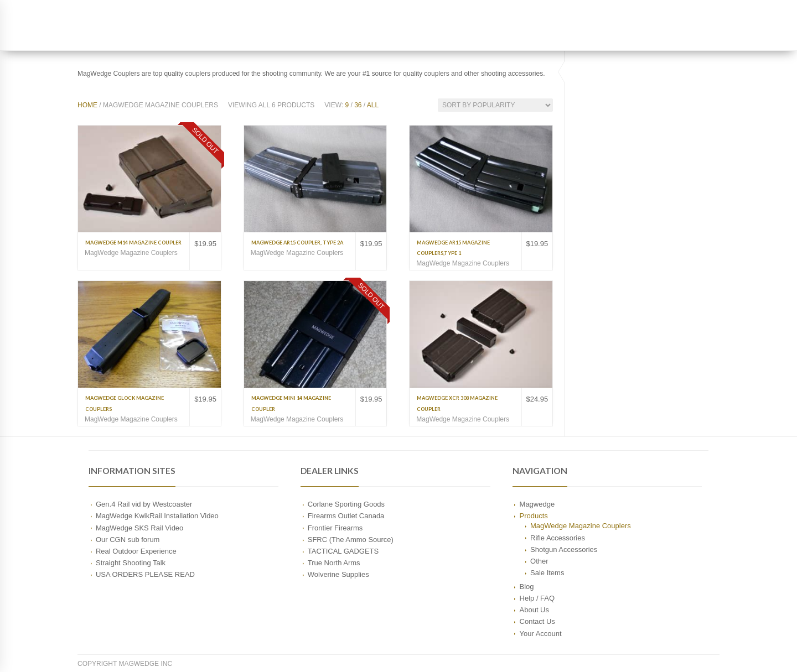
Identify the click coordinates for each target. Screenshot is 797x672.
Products (534, 516)
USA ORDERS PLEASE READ (145, 574)
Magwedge (537, 504)
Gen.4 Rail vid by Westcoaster (144, 504)
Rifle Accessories (558, 538)
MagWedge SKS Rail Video (139, 528)
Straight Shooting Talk (131, 563)
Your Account (541, 634)
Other (539, 561)
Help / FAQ (537, 598)
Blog (527, 587)
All (373, 105)
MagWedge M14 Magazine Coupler (133, 243)
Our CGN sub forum (128, 540)
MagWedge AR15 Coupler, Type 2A (297, 243)
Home (87, 105)
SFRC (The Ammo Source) (351, 540)
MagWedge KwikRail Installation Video (157, 516)
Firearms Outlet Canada (346, 516)
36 (358, 105)
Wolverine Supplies (338, 574)
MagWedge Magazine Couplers (131, 253)
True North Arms (334, 563)
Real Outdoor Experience (136, 551)
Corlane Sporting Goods (346, 504)
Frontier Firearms (335, 528)
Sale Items (547, 573)
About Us (534, 610)
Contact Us (537, 621)
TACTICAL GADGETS (343, 551)
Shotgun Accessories (564, 549)
